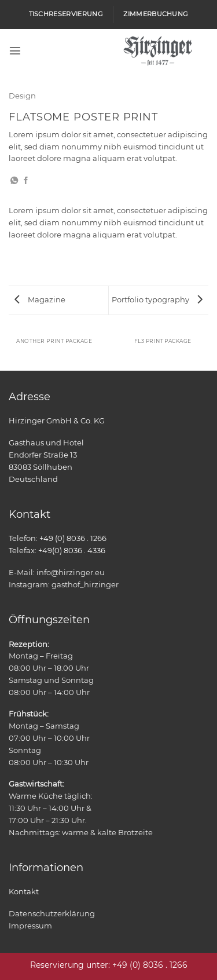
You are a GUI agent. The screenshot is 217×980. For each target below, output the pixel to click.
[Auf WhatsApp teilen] (14, 181)
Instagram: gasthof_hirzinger (64, 584)
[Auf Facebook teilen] (26, 181)
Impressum (30, 926)
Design (22, 96)
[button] (15, 50)
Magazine (40, 299)
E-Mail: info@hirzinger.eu (57, 572)
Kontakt (24, 891)
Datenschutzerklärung (52, 913)
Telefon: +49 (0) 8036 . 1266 (58, 538)
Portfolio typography (157, 299)
